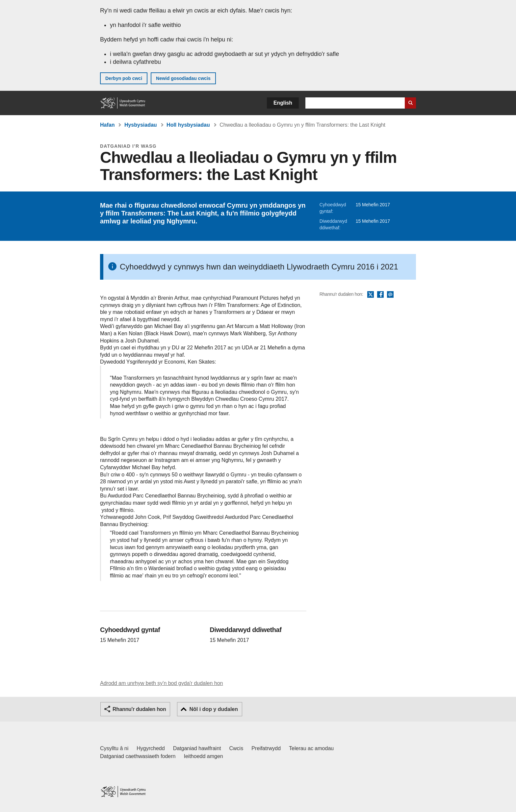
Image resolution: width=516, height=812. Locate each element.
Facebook (380, 295)
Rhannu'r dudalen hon (139, 709)
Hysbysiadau (141, 125)
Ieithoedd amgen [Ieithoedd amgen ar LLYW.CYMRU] (204, 756)
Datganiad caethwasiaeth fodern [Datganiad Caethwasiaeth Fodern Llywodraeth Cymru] (138, 756)
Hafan (107, 125)
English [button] (283, 103)
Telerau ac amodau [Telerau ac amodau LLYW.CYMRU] (311, 748)
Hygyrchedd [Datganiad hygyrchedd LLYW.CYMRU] (151, 748)
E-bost (390, 295)
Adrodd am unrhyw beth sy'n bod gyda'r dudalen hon (161, 683)
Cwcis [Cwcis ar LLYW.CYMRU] (236, 748)
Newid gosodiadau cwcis (183, 78)
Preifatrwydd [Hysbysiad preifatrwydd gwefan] (266, 748)
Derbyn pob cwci (124, 78)
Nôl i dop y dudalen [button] (214, 709)
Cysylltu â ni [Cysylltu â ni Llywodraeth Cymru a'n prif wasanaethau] (114, 748)
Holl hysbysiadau (188, 125)
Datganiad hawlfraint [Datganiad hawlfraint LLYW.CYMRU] (197, 748)
